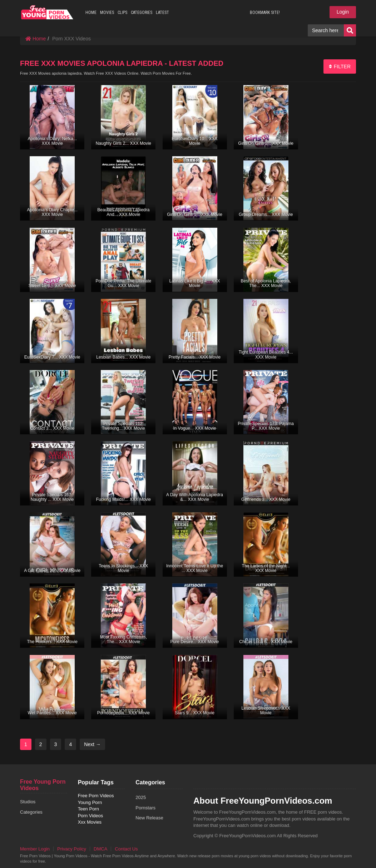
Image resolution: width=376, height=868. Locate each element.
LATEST (162, 13)
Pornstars (145, 808)
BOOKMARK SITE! (265, 13)
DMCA (100, 849)
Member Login (35, 849)
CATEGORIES (142, 13)
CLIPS (122, 13)
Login (343, 12)
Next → (92, 744)
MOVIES (107, 13)
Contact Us (126, 849)
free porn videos (47, 12)
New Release (149, 818)
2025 (141, 797)
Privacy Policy (72, 849)
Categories (31, 812)
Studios (28, 802)
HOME (91, 13)
